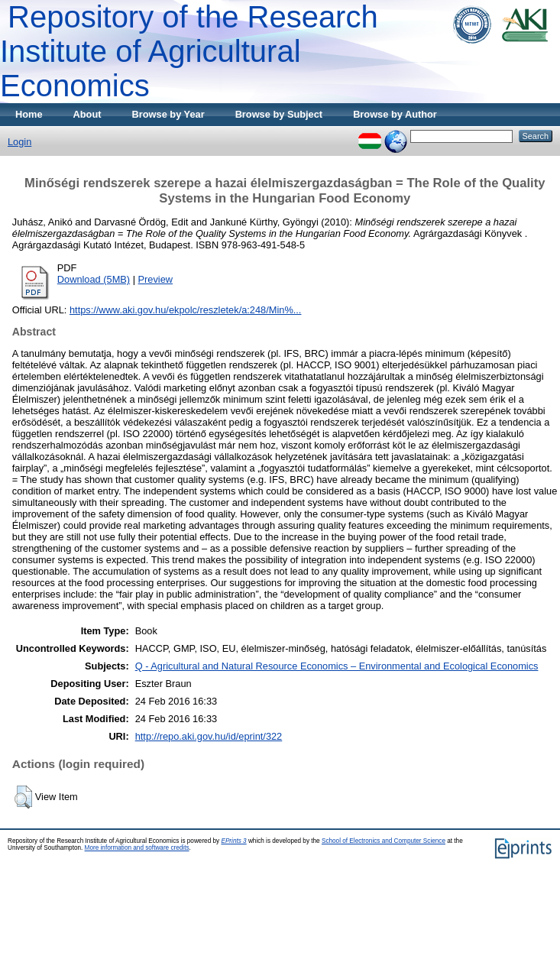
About (87, 114)
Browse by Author (395, 114)
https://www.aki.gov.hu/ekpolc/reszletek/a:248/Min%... (185, 310)
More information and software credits (137, 848)
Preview (156, 279)
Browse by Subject (279, 114)
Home (29, 114)
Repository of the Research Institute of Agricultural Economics (189, 51)
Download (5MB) (94, 279)
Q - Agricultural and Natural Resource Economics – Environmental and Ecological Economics (337, 666)
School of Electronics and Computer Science (384, 841)
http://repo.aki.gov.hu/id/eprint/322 (209, 736)
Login (19, 142)
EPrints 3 (233, 841)
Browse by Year (168, 114)
